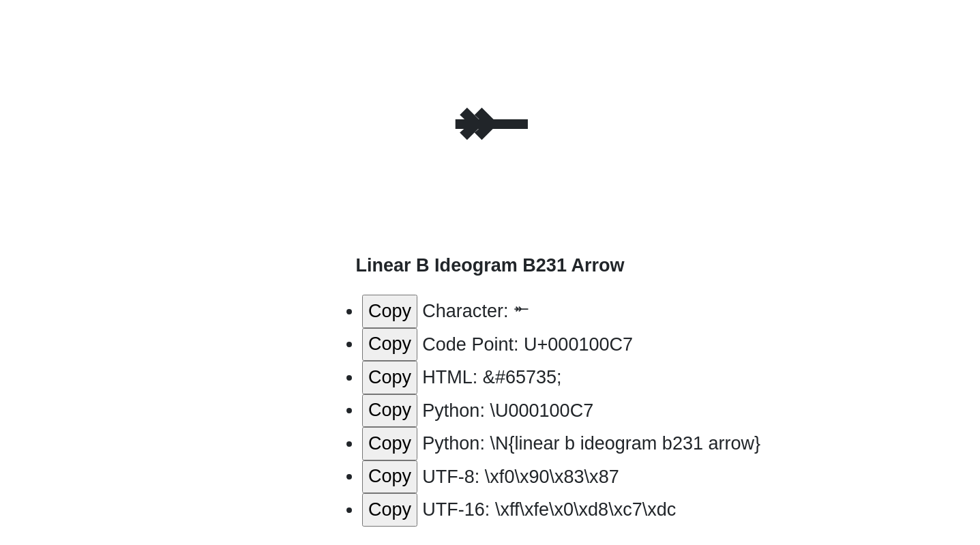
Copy (390, 311)
